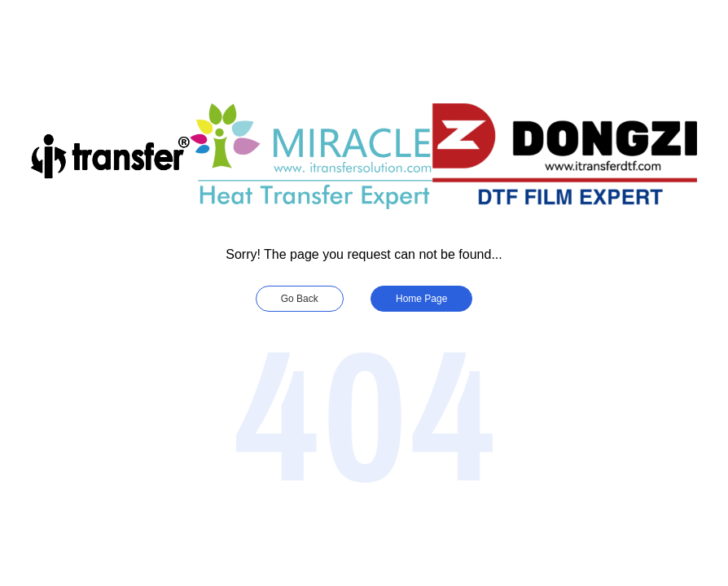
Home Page (421, 299)
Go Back (300, 299)
